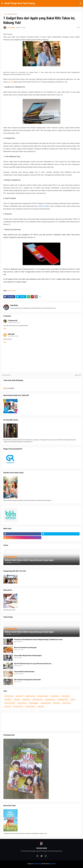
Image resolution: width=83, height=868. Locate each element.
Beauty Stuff (19, 696)
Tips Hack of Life (18, 707)
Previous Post (6, 375)
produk (11, 82)
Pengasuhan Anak (46, 703)
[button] (2, 3)
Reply (5, 328)
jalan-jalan (41, 707)
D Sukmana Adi (13, 321)
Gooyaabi (53, 864)
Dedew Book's (55, 696)
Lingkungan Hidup (63, 700)
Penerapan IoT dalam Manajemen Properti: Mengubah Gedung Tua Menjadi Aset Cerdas (38, 640)
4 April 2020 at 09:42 (13, 336)
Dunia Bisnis (8, 700)
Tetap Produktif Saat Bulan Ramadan (24, 672)
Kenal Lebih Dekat (37, 700)
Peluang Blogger (33, 703)
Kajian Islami (26, 700)
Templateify (37, 864)
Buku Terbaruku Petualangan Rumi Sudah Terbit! (27, 680)
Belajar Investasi (30, 696)
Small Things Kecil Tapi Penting (20, 3)
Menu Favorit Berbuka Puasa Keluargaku (25, 648)
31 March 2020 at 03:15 (14, 323)
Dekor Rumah (65, 696)
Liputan (73, 700)
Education (17, 700)
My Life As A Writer (10, 703)
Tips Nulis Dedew (30, 707)
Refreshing (56, 703)
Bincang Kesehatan (43, 696)
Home (5, 14)
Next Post (78, 375)
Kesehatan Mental (50, 700)
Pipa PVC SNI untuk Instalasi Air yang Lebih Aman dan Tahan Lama (33, 664)
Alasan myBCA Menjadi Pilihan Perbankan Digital (28, 656)
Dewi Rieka (14, 305)
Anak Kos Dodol (9, 696)
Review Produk (12, 14)
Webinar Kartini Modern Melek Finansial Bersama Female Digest (29, 560)
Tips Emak (7, 707)
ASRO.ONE (11, 334)
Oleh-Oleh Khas (22, 703)
